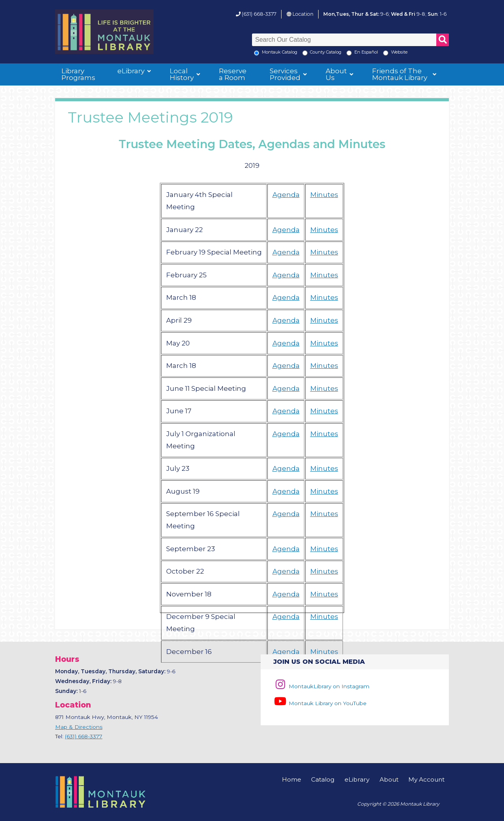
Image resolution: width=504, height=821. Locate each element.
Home (292, 779)
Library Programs (78, 74)
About (389, 779)
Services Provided (285, 74)
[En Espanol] (349, 53)
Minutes (324, 195)
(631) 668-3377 (259, 14)
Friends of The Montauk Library (400, 74)
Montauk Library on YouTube (320, 703)
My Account (426, 779)
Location (303, 14)
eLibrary (131, 71)
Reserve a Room (233, 74)
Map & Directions (79, 727)
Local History (182, 74)
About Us (336, 74)
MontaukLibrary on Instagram (321, 686)
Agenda (286, 195)
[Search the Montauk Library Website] (386, 53)
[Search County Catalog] (305, 53)
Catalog (323, 779)
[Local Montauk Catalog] (257, 53)
